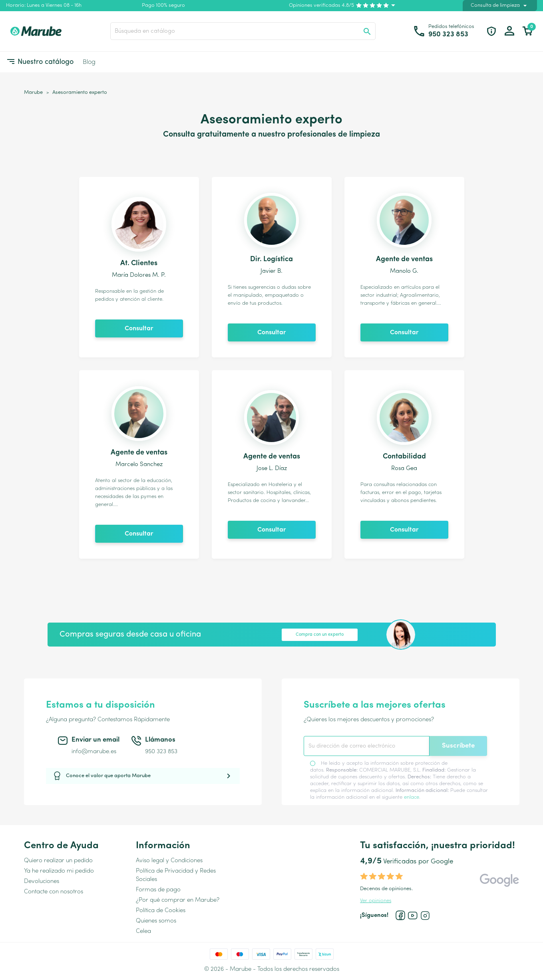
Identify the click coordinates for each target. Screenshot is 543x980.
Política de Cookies (161, 911)
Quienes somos (156, 921)
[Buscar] (243, 31)
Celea (143, 931)
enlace (412, 797)
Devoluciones (42, 882)
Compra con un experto (320, 635)
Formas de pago (158, 890)
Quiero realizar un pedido (58, 861)
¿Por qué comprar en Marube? (178, 900)
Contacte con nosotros (54, 892)
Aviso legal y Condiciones (169, 861)
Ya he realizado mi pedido (59, 871)
